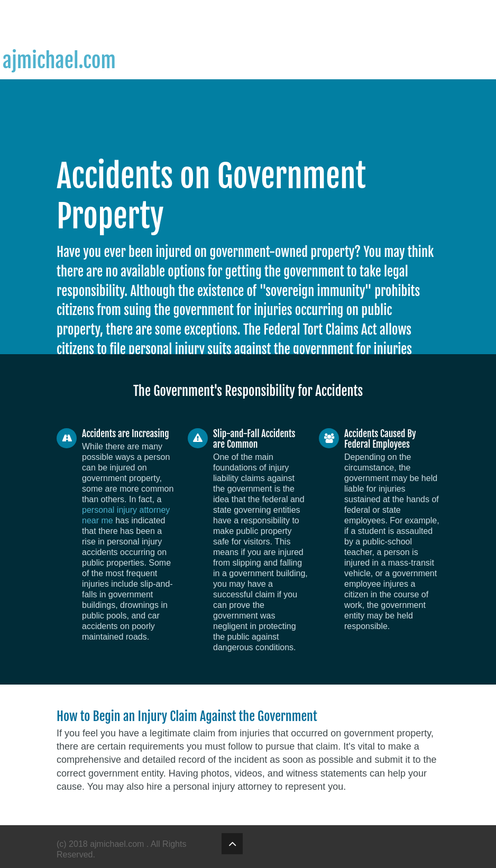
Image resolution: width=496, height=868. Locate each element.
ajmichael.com (118, 844)
